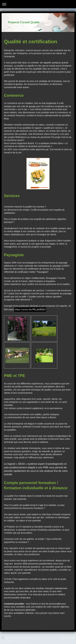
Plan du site (31, 638)
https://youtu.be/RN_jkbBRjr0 (30, 309)
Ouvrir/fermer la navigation (38, 4)
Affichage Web (67, 638)
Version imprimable (13, 638)
